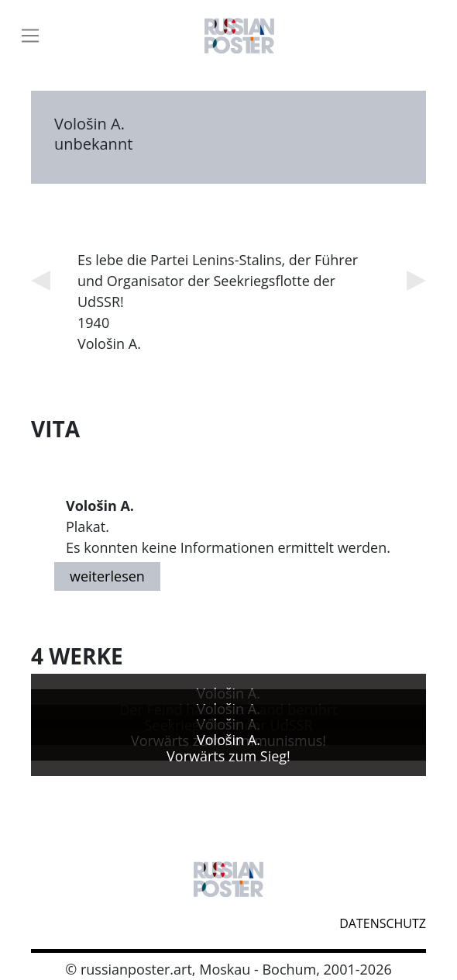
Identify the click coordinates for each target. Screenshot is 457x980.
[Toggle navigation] (30, 36)
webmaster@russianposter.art (42, 921)
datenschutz (383, 923)
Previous (41, 281)
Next (416, 281)
